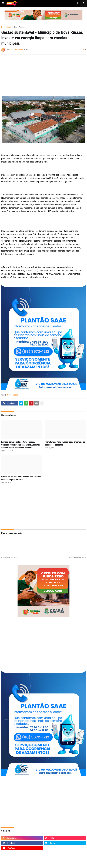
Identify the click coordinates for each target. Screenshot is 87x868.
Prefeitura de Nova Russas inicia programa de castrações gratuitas (65, 443)
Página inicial (7, 27)
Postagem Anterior (10, 557)
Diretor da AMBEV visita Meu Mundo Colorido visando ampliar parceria (21, 478)
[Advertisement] (41, 75)
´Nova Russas (19, 27)
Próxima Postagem (77, 557)
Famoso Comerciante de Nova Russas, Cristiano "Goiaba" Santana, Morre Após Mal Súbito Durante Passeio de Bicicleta (20, 445)
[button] (3, 3)
